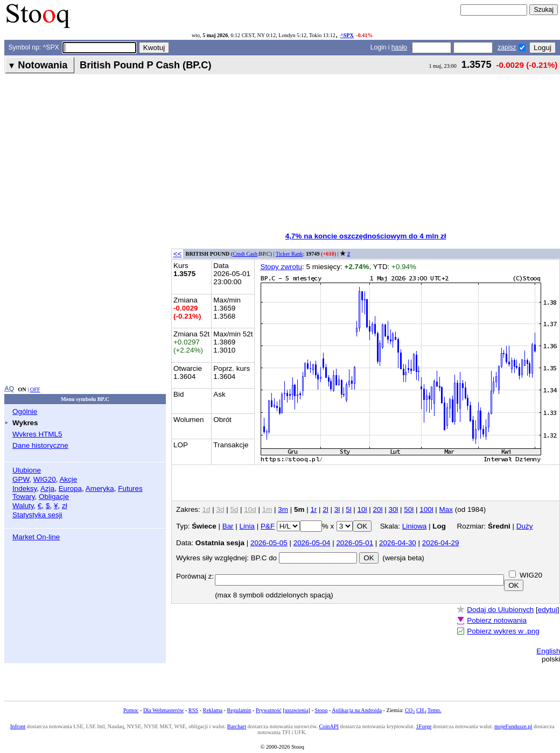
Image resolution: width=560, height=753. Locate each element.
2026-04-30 (398, 543)
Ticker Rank (289, 254)
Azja (47, 488)
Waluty (23, 506)
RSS (193, 710)
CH (421, 710)
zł (65, 506)
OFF (35, 389)
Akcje (68, 479)
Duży (525, 526)
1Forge (423, 726)
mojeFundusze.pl (513, 726)
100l (426, 509)
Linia (247, 526)
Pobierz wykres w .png (503, 631)
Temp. (435, 710)
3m (283, 509)
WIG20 (45, 479)
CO (410, 710)
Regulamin (239, 710)
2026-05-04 (312, 543)
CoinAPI (329, 726)
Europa (70, 488)
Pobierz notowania (497, 620)
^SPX (347, 35)
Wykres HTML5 (37, 434)
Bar (228, 526)
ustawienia (297, 710)
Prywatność (269, 710)
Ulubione (27, 470)
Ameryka (100, 488)
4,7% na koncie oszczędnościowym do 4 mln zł (366, 236)
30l (393, 509)
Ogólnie (25, 411)
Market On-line (36, 537)
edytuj (548, 610)
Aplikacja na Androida (357, 710)
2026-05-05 (269, 543)
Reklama (213, 710)
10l (362, 509)
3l (337, 509)
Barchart (237, 726)
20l (378, 509)
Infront (18, 726)
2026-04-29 (441, 543)
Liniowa (415, 526)
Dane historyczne (40, 445)
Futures (130, 488)
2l (325, 509)
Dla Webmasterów (163, 710)
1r (313, 509)
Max (446, 509)
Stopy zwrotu (281, 267)
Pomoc (131, 710)
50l (409, 509)
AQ (9, 389)
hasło (399, 47)
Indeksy (24, 488)
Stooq (321, 710)
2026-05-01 (355, 543)
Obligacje (54, 497)
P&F (268, 526)
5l (348, 509)
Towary (24, 497)
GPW (21, 479)
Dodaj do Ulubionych (500, 610)
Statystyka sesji (37, 515)
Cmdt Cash (245, 254)
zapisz (507, 47)
